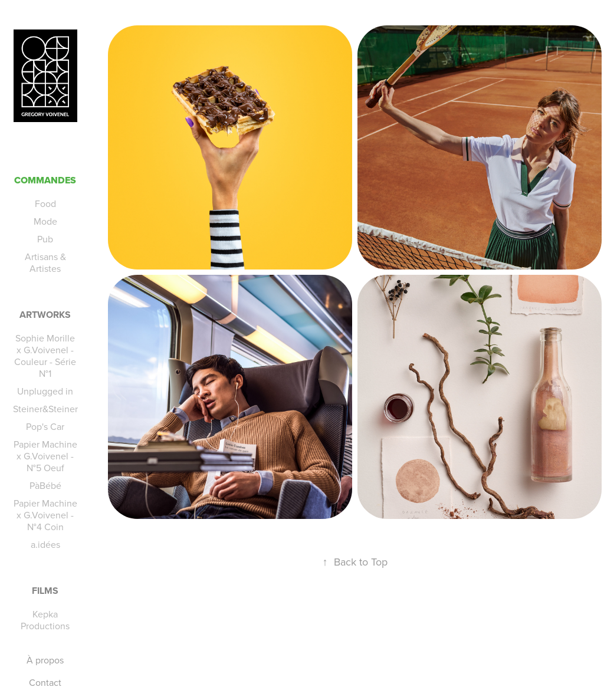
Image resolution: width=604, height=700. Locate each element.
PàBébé (45, 485)
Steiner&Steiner (45, 409)
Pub (45, 239)
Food (45, 203)
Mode (45, 221)
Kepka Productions (45, 620)
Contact (45, 682)
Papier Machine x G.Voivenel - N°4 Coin (45, 515)
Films (45, 591)
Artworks (45, 315)
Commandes (45, 180)
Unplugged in (45, 391)
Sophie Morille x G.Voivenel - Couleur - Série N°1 (45, 356)
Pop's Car (45, 426)
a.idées (45, 544)
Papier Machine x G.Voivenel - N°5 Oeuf (45, 456)
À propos (45, 660)
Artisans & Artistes (45, 262)
